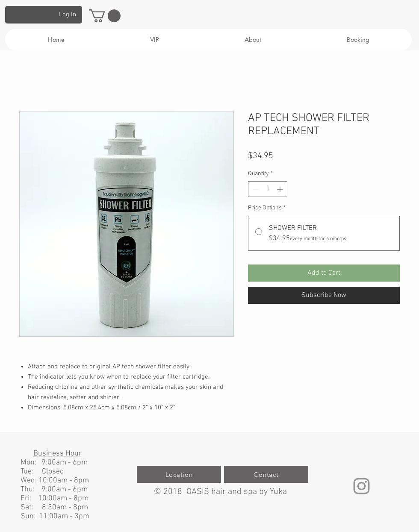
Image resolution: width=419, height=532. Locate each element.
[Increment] (281, 189)
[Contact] (266, 474)
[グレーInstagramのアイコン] (361, 486)
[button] (105, 16)
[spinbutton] (268, 189)
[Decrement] (255, 189)
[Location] (179, 474)
